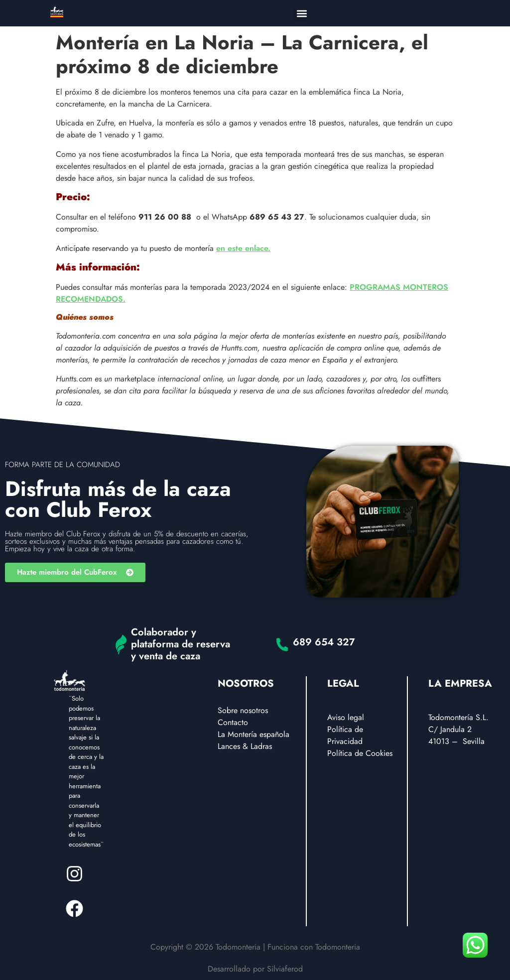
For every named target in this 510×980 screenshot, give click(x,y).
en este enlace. (243, 248)
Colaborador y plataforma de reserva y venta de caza (181, 644)
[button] (302, 13)
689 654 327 (324, 642)
